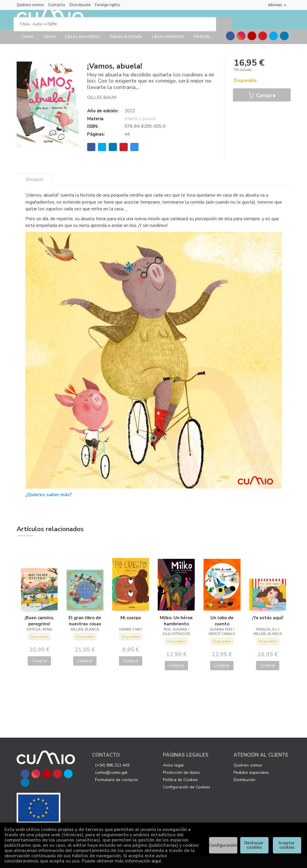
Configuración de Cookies (187, 798)
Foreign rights (108, 5)
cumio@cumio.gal (111, 784)
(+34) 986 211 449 (112, 777)
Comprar (39, 672)
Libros (49, 48)
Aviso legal (173, 777)
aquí (156, 861)
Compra (262, 107)
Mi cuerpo (131, 629)
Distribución (80, 5)
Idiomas (277, 5)
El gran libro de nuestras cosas (85, 632)
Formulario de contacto (116, 791)
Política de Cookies (180, 791)
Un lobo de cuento (222, 632)
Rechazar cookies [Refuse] (255, 845)
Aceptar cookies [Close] (287, 845)
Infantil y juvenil (140, 130)
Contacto (57, 5)
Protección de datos (181, 784)
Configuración (223, 845)
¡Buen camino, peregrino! (39, 632)
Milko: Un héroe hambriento (176, 632)
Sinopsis (35, 191)
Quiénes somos (30, 5)
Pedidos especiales (251, 784)
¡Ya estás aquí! (268, 629)
